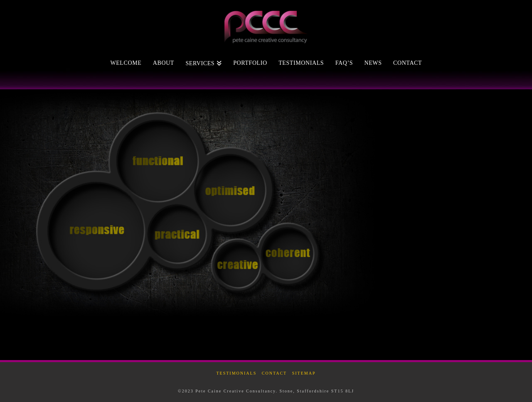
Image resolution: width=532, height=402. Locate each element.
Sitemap (304, 373)
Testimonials (236, 373)
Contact (274, 373)
